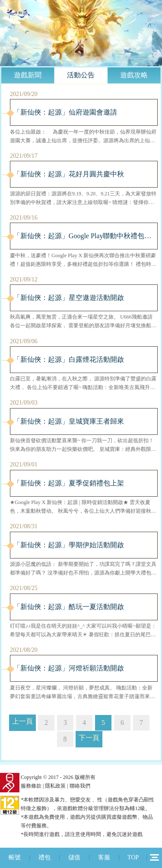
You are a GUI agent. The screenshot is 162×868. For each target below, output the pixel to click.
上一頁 (22, 721)
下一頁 (89, 738)
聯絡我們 (80, 786)
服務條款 (31, 786)
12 (154, 857)
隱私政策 (55, 786)
